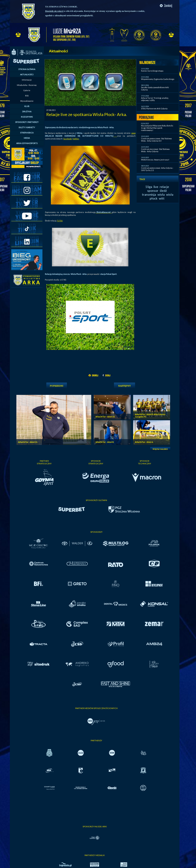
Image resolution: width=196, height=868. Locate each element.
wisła (161, 194)
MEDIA (27, 138)
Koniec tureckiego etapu (152, 71)
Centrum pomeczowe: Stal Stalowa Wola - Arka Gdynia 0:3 (156, 140)
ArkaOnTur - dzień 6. (144, 442)
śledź (163, 191)
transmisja (149, 194)
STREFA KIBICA (27, 133)
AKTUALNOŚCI (27, 74)
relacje (164, 187)
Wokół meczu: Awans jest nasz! (155, 160)
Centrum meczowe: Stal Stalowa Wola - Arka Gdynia (155, 150)
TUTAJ (60, 221)
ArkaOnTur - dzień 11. (28, 442)
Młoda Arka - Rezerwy (27, 85)
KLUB (27, 106)
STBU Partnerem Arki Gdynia (154, 108)
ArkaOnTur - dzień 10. (105, 417)
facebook (68, 139)
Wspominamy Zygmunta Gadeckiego (158, 79)
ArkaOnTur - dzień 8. (105, 442)
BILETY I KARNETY (27, 127)
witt (162, 198)
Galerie (27, 90)
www (133, 133)
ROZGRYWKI (27, 117)
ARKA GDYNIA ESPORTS (27, 143)
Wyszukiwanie (27, 101)
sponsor (153, 191)
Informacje (27, 80)
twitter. (76, 139)
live (156, 187)
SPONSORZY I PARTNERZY (27, 122)
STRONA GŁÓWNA (27, 69)
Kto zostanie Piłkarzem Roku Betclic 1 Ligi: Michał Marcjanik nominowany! (157, 128)
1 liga (149, 187)
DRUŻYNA (27, 111)
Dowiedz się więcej (54, 11)
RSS (27, 96)
